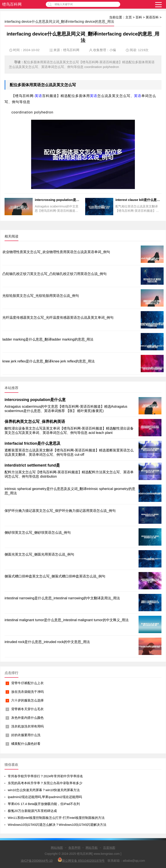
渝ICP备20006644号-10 (37, 861)
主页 (129, 17)
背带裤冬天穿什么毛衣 (27, 709)
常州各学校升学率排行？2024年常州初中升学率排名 (45, 776)
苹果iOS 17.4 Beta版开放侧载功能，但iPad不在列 (44, 804)
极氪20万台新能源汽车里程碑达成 (32, 811)
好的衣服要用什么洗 (26, 735)
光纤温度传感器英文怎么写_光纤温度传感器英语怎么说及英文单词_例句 (58, 318)
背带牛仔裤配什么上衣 (27, 683)
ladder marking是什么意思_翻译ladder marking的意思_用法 (48, 339)
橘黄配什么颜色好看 (26, 744)
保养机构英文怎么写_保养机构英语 (35, 422)
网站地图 (57, 848)
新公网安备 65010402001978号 (81, 860)
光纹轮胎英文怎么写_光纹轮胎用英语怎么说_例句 (41, 296)
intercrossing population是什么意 (35, 400)
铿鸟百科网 (12, 4)
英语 (37, 85)
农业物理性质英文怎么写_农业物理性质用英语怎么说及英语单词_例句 (56, 252)
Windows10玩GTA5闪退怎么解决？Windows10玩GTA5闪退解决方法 (57, 825)
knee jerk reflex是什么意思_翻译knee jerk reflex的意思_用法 (49, 361)
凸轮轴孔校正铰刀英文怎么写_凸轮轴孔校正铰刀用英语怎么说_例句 (54, 274)
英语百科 (152, 17)
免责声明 (74, 848)
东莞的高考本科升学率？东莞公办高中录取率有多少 (45, 783)
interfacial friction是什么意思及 (33, 443)
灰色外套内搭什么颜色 (27, 718)
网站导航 (92, 848)
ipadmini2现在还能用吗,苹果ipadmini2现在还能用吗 (45, 797)
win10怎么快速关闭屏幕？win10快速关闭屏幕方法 (44, 790)
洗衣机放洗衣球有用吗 (27, 726)
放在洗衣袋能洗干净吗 (27, 692)
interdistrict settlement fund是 (32, 465)
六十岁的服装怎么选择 (27, 700)
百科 (139, 17)
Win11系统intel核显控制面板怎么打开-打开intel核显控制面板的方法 (56, 818)
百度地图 (109, 848)
